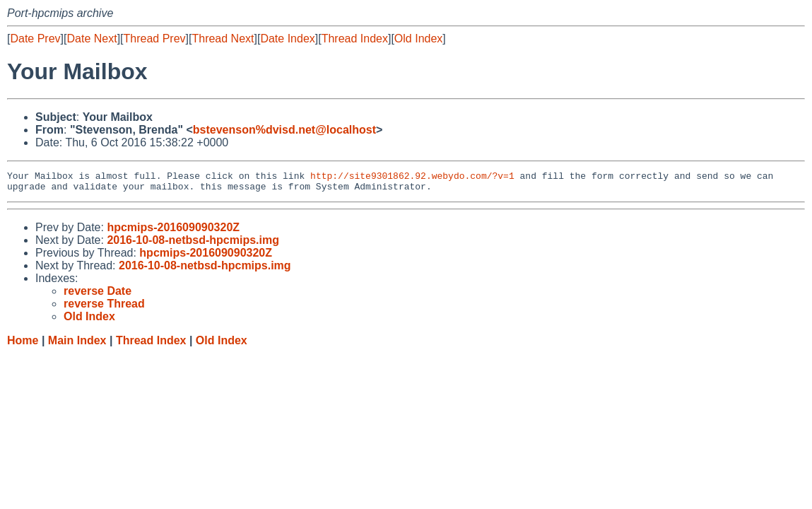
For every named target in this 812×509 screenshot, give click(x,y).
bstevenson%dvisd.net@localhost (284, 130)
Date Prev (35, 39)
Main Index (77, 345)
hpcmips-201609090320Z (173, 232)
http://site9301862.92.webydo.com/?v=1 (412, 177)
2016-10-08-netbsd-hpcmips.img (193, 244)
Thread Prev (155, 39)
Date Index (287, 39)
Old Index (418, 39)
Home (23, 345)
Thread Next (223, 39)
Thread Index (355, 39)
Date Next (92, 39)
